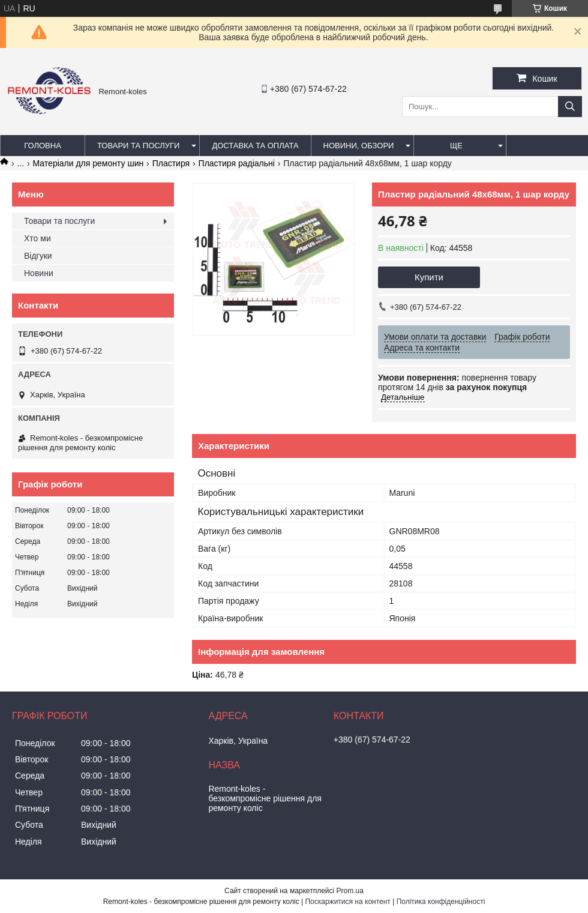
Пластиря (171, 163)
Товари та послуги (138, 146)
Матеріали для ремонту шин (88, 163)
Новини (39, 273)
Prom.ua (350, 891)
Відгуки (38, 256)
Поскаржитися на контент (347, 902)
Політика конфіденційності (441, 902)
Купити (429, 277)
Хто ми (37, 238)
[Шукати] (570, 107)
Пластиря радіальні (237, 163)
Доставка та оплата (255, 146)
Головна (43, 146)
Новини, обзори (359, 146)
